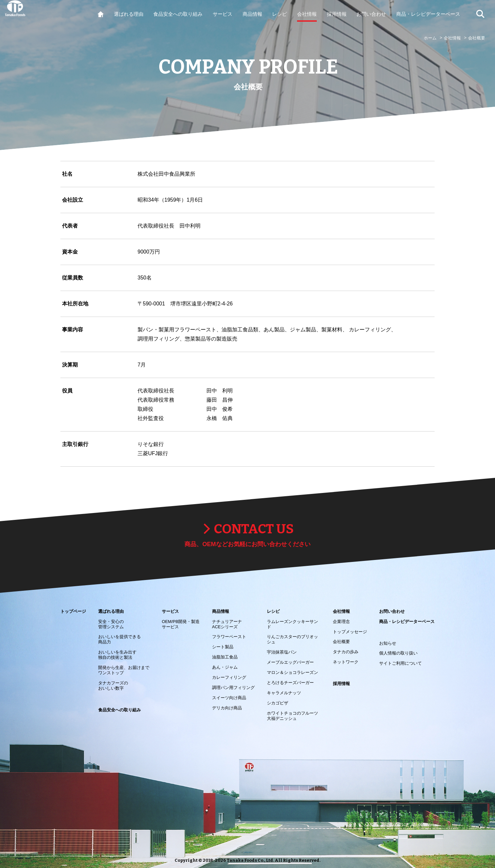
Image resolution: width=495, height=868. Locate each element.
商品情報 (221, 611)
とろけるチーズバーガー (290, 683)
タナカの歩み (346, 652)
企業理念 (341, 622)
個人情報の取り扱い (398, 653)
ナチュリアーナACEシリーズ (227, 624)
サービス (170, 611)
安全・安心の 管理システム (111, 624)
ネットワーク (346, 662)
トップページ (73, 611)
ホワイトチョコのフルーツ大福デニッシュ (292, 716)
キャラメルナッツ (284, 693)
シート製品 (223, 647)
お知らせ (388, 643)
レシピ (273, 611)
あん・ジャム (225, 667)
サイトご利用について (400, 663)
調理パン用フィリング (233, 688)
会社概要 (341, 642)
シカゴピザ (278, 703)
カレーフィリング (229, 677)
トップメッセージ (350, 632)
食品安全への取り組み (119, 710)
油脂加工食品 (225, 657)
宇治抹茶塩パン (282, 652)
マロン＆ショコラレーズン (292, 672)
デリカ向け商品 (227, 708)
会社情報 (452, 38)
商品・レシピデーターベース (407, 622)
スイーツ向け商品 (229, 698)
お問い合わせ (392, 611)
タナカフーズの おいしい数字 (113, 686)
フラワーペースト (229, 637)
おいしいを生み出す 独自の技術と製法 (117, 655)
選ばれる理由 (111, 611)
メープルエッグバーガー (290, 662)
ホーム (430, 38)
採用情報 (341, 684)
